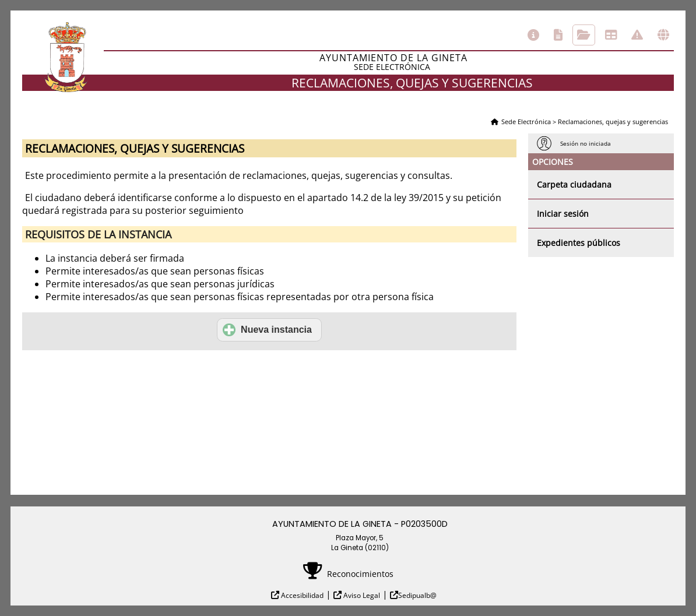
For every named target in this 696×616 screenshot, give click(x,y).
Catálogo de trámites (558, 35)
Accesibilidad (301, 595)
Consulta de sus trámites (584, 35)
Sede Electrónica (526, 122)
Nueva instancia (267, 330)
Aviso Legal (361, 595)
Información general (533, 35)
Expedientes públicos (579, 243)
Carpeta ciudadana (574, 184)
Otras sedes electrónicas (663, 35)
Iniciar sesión (563, 214)
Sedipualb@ (417, 595)
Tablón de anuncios (611, 35)
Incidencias (637, 35)
